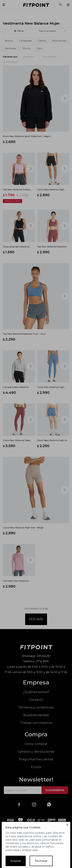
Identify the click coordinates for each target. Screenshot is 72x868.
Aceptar (16, 861)
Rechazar (41, 861)
